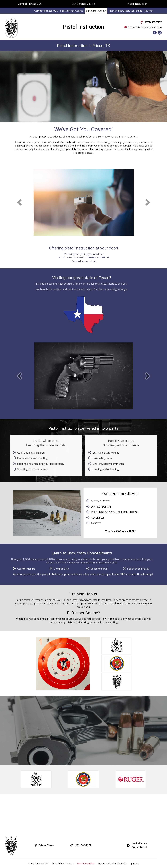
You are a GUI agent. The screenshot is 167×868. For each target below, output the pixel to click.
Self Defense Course (83, 4)
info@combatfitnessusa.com (145, 27)
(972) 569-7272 (153, 22)
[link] (46, 11)
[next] (148, 412)
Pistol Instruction (137, 4)
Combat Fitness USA (30, 4)
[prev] (19, 412)
